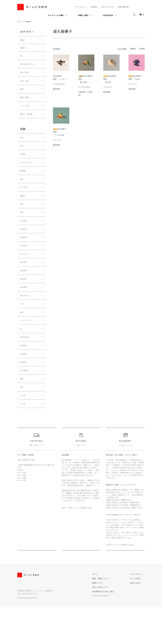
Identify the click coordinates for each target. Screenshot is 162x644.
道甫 (22, 413)
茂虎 (22, 221)
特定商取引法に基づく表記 (110, 628)
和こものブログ (108, 7)
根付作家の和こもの (29, 67)
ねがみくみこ (27, 276)
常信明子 (24, 395)
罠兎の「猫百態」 (29, 124)
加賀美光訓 (26, 367)
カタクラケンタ (28, 349)
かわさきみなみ (28, 175)
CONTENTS (108, 15)
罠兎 (22, 194)
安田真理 (24, 312)
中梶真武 (24, 258)
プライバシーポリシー (108, 632)
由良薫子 (24, 385)
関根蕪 (23, 185)
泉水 (22, 157)
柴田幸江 (24, 285)
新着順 (142, 49)
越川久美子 (26, 321)
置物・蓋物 (26, 106)
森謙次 (23, 212)
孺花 (22, 422)
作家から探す (83, 15)
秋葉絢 (23, 166)
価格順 (133, 49)
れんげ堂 (24, 203)
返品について (105, 620)
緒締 (22, 97)
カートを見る (138, 615)
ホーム (20, 22)
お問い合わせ (138, 620)
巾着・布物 (26, 87)
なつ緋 (23, 431)
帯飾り (23, 48)
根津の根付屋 (123, 7)
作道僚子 (24, 376)
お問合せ (94, 7)
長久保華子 (29, 22)
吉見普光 (24, 248)
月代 (22, 148)
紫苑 (22, 230)
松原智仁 (24, 303)
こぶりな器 (26, 115)
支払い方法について (107, 624)
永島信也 (24, 239)
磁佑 (22, 340)
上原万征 (24, 267)
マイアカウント (81, 7)
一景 (22, 331)
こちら (90, 544)
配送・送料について (107, 615)
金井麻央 (24, 294)
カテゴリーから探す (56, 15)
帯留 (22, 40)
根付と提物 (26, 78)
